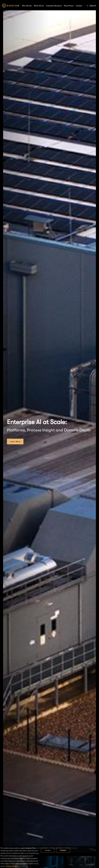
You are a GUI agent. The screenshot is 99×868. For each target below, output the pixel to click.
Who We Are (27, 6)
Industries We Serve (54, 6)
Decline (63, 850)
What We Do (39, 6)
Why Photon (69, 6)
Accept (48, 850)
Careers (79, 6)
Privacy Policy (12, 866)
